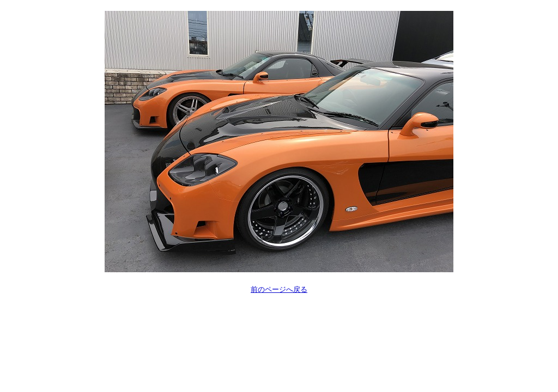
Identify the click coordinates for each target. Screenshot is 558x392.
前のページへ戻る (279, 289)
